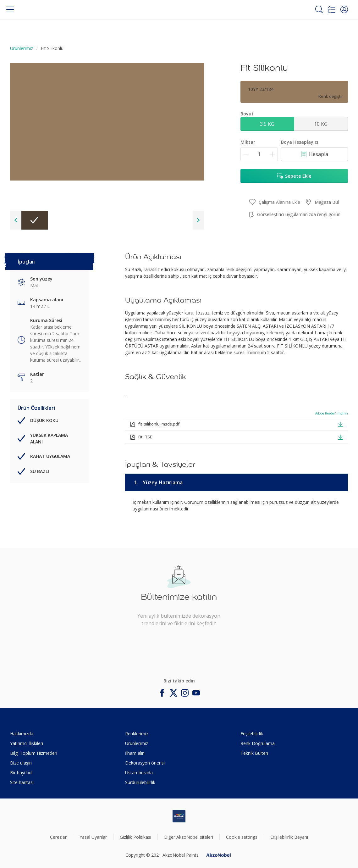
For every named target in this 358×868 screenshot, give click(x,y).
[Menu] (10, 9)
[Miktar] (259, 154)
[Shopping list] (332, 9)
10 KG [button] (321, 124)
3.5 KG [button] (267, 124)
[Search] (319, 9)
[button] (344, 9)
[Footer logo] (179, 816)
